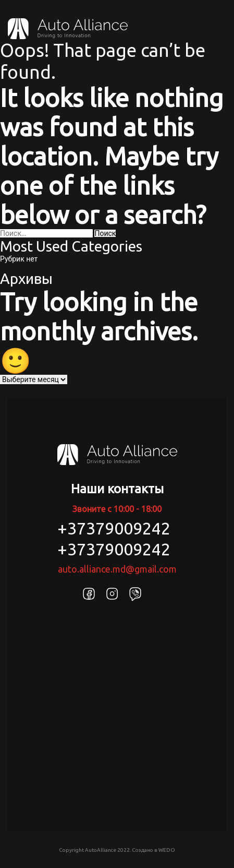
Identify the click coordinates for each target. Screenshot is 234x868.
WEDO (167, 850)
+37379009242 (114, 528)
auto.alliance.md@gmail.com (117, 569)
